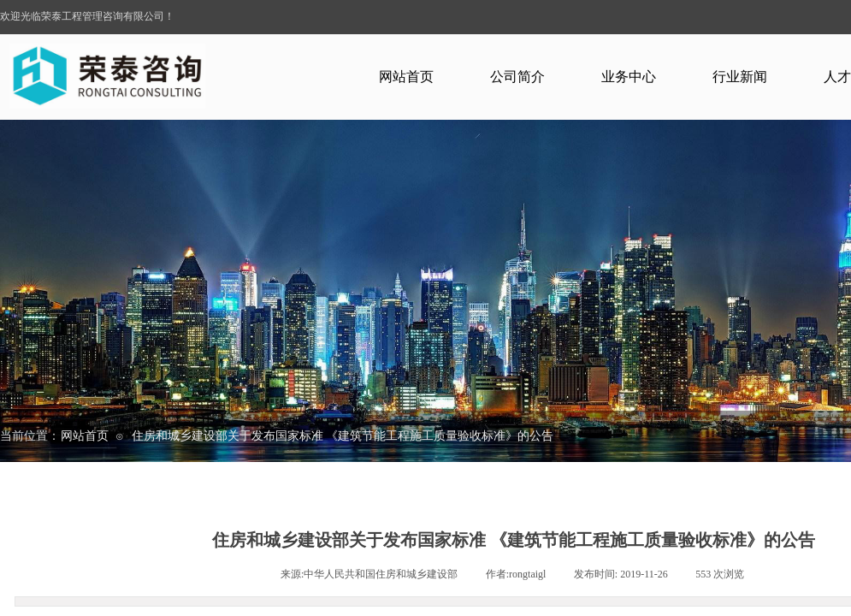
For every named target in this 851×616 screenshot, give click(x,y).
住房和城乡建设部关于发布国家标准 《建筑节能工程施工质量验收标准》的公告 (343, 436)
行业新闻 (740, 77)
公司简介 (517, 77)
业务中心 (629, 77)
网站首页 (406, 77)
